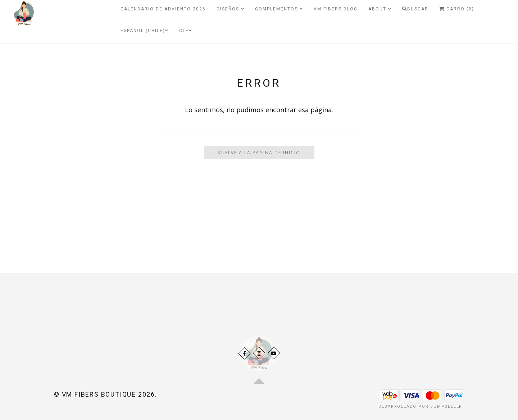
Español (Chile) (144, 31)
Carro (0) (457, 9)
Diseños (230, 9)
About (380, 9)
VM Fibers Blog (336, 9)
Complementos (279, 9)
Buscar (415, 9)
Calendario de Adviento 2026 (163, 9)
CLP (186, 31)
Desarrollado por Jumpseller (421, 407)
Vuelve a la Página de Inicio (259, 153)
